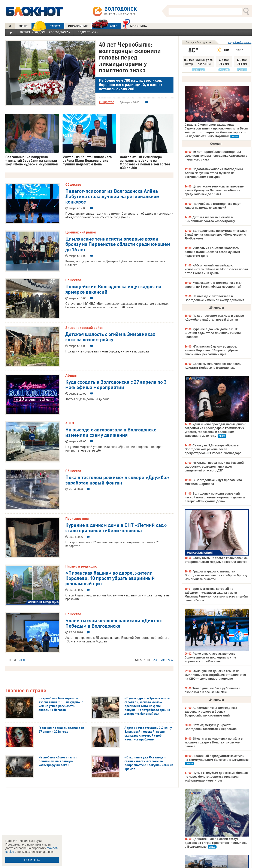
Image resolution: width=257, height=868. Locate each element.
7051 (164, 660)
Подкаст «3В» (88, 32)
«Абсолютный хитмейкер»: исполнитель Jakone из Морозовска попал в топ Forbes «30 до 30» (216, 269)
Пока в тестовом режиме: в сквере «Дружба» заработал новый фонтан (117, 480)
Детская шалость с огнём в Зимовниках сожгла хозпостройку (110, 337)
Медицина (135, 26)
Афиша (71, 375)
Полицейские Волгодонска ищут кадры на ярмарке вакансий (113, 289)
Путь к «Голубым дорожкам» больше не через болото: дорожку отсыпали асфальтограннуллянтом (216, 777)
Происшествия (77, 519)
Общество (107, 102)
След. (22, 660)
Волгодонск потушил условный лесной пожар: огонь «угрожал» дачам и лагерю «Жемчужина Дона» (215, 497)
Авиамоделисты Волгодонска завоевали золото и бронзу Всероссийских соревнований (211, 712)
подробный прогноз (240, 42)
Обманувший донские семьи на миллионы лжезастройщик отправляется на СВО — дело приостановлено (215, 675)
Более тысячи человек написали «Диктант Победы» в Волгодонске (114, 623)
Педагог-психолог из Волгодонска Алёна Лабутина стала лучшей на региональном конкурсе (112, 196)
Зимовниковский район (84, 328)
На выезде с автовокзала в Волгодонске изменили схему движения (111, 432)
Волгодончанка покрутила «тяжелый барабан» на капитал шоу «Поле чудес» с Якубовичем (216, 235)
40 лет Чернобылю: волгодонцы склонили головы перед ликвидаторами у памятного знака (130, 57)
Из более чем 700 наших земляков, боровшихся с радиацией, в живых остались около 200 (131, 85)
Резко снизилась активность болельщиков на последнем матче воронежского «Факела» (210, 657)
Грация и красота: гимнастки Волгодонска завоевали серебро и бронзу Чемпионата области (216, 575)
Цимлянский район (81, 232)
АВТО (105, 26)
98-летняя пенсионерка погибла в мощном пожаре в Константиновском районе (214, 742)
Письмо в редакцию (81, 566)
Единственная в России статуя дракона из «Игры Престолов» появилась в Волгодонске (216, 843)
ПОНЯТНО (32, 860)
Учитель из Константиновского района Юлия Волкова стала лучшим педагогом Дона (212, 252)
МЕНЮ (23, 26)
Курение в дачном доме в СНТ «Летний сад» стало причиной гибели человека (116, 527)
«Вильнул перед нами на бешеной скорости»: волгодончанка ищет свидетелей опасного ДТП (214, 467)
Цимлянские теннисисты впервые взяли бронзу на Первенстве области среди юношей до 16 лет (118, 244)
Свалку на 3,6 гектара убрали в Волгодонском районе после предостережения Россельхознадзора (213, 449)
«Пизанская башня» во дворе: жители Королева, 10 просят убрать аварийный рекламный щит (110, 578)
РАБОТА (46, 26)
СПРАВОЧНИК (78, 26)
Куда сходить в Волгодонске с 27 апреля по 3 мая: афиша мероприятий (116, 384)
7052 (170, 660)
